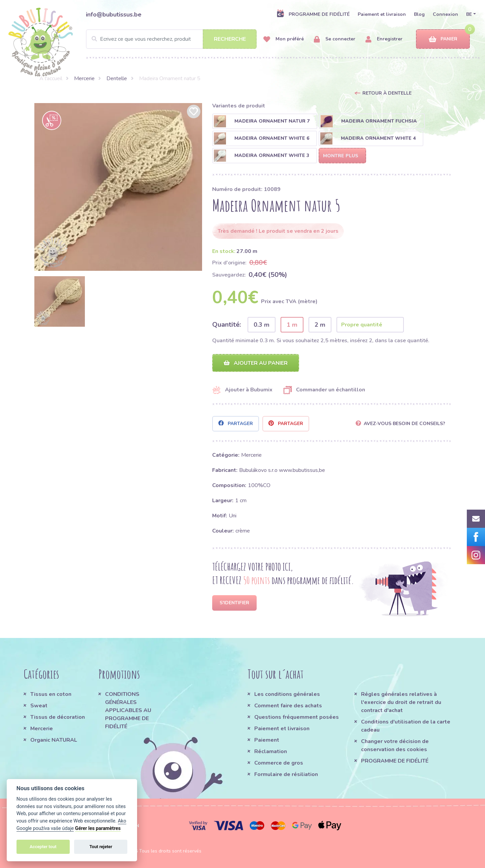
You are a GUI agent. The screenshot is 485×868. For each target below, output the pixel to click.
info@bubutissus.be (114, 14)
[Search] (171, 39)
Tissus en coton (51, 694)
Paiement (267, 740)
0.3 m (262, 325)
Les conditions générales (287, 694)
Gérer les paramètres (98, 828)
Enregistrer (384, 39)
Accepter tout (43, 847)
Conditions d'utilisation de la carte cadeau (406, 726)
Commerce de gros (279, 763)
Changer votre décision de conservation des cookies (395, 745)
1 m (292, 325)
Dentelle (117, 78)
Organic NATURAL (54, 740)
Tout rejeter (101, 847)
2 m (320, 325)
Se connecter (335, 39)
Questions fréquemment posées (297, 717)
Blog (419, 14)
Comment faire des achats (288, 706)
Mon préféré (284, 39)
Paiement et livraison (382, 14)
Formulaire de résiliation (286, 774)
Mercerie (84, 78)
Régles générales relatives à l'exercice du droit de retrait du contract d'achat (401, 702)
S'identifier (234, 603)
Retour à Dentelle (387, 93)
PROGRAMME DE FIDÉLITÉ (313, 14)
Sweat (39, 706)
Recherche (230, 39)
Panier (443, 39)
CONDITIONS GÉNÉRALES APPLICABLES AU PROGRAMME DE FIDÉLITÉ (128, 710)
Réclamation (271, 751)
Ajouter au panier (256, 363)
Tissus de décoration (58, 717)
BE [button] (469, 14)
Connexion (445, 14)
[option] (118, 187)
